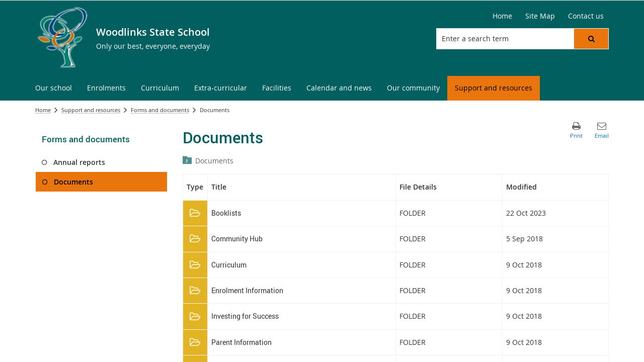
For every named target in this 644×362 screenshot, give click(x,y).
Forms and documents (160, 110)
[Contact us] (586, 16)
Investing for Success (245, 316)
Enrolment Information (247, 290)
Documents (214, 161)
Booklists (226, 213)
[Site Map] (540, 16)
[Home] (502, 16)
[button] (591, 39)
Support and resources (91, 110)
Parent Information (242, 342)
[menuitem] (54, 88)
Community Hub (237, 239)
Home (43, 110)
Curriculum (229, 265)
